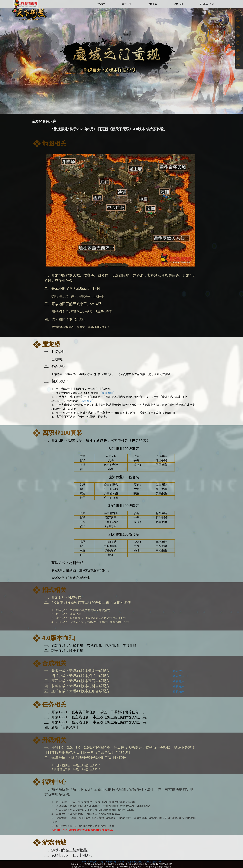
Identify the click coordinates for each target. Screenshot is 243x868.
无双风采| (118, 862)
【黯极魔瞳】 (107, 393)
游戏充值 (178, 4)
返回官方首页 (207, 4)
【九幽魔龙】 (86, 401)
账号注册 (127, 4)
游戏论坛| (150, 862)
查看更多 (178, 671)
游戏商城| (142, 862)
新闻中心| (86, 862)
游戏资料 (101, 4)
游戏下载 (153, 4)
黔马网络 (158, 862)
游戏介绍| (94, 862)
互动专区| (110, 862)
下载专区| (102, 862)
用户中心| (126, 862)
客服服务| (134, 862)
